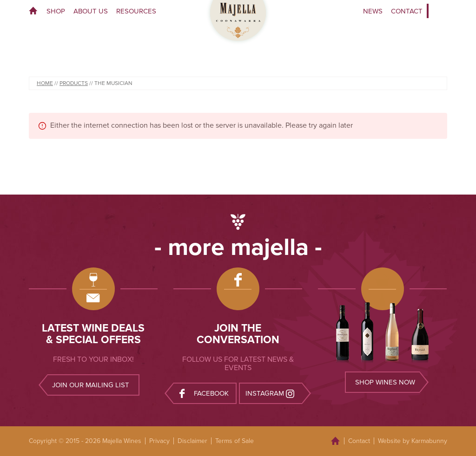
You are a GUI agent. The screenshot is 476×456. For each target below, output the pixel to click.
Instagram (271, 393)
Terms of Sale (235, 441)
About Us (91, 11)
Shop (56, 11)
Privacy (159, 441)
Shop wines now (385, 382)
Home (36, 11)
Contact (407, 11)
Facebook (204, 393)
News (373, 11)
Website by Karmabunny (413, 441)
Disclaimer (192, 441)
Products (74, 83)
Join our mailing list (91, 385)
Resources (136, 11)
